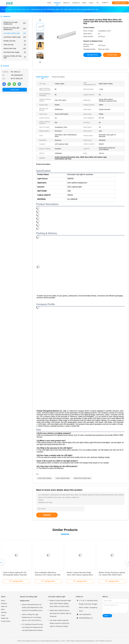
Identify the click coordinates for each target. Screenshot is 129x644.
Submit (47, 515)
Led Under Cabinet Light (15, 33)
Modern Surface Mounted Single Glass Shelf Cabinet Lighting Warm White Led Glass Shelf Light (80, 575)
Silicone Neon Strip (15, 48)
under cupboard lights (63, 478)
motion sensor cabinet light (82, 478)
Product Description (58, 77)
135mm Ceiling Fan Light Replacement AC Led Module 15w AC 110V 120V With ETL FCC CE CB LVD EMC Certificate (33, 618)
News (3, 609)
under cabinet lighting (44, 478)
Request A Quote (120, 3)
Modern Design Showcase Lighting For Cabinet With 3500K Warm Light (112, 575)
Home (3, 601)
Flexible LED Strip (15, 41)
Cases (3, 615)
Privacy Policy (6, 621)
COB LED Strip (15, 45)
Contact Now (15, 90)
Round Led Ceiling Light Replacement (15, 29)
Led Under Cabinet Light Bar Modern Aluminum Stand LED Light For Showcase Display (59, 623)
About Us (4, 606)
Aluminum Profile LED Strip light (15, 57)
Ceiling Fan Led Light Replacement (15, 23)
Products (4, 603)
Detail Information (42, 77)
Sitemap (4, 612)
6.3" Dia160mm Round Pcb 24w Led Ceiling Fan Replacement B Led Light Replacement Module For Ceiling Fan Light (32, 628)
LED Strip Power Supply (15, 52)
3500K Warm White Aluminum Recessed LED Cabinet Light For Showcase (61, 613)
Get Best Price (92, 55)
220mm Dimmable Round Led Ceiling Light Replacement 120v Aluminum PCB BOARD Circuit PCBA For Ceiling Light (32, 608)
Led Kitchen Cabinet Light (15, 37)
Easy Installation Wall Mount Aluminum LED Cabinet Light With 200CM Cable (48, 575)
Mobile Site (5, 618)
